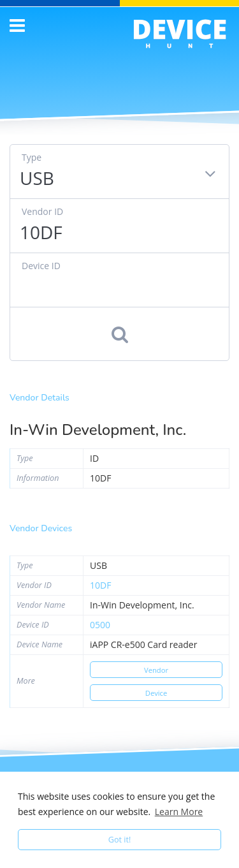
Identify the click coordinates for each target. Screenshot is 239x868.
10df (100, 585)
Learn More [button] (179, 812)
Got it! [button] (120, 840)
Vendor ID (42, 211)
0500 (100, 625)
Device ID (41, 266)
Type (32, 157)
